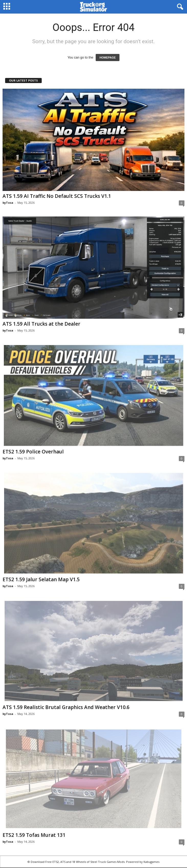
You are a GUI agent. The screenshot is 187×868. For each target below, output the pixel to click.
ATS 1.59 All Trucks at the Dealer (41, 324)
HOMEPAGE (108, 58)
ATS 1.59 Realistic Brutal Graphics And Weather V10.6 (66, 707)
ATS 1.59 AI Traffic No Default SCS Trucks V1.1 (57, 196)
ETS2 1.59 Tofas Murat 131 (34, 835)
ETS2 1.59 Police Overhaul (33, 452)
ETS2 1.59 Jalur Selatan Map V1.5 (41, 579)
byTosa (8, 203)
